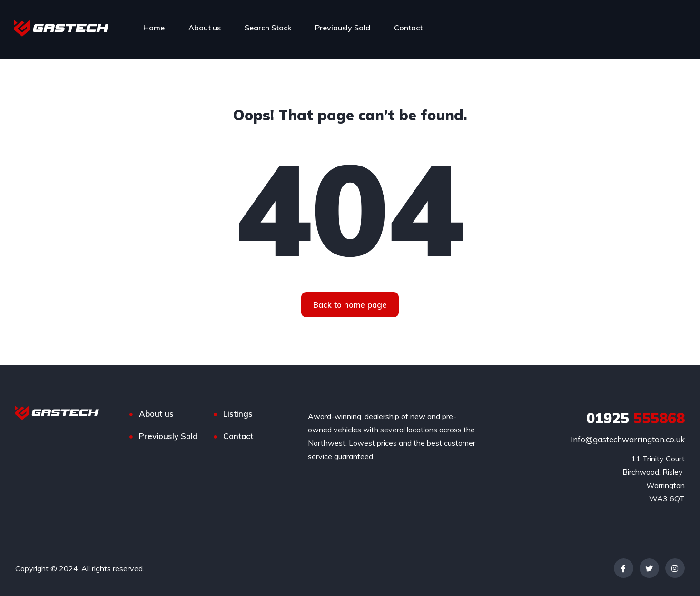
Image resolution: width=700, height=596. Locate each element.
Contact (408, 28)
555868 (636, 418)
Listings (238, 414)
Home (154, 28)
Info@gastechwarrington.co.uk (628, 439)
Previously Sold (343, 28)
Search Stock (268, 28)
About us (205, 28)
